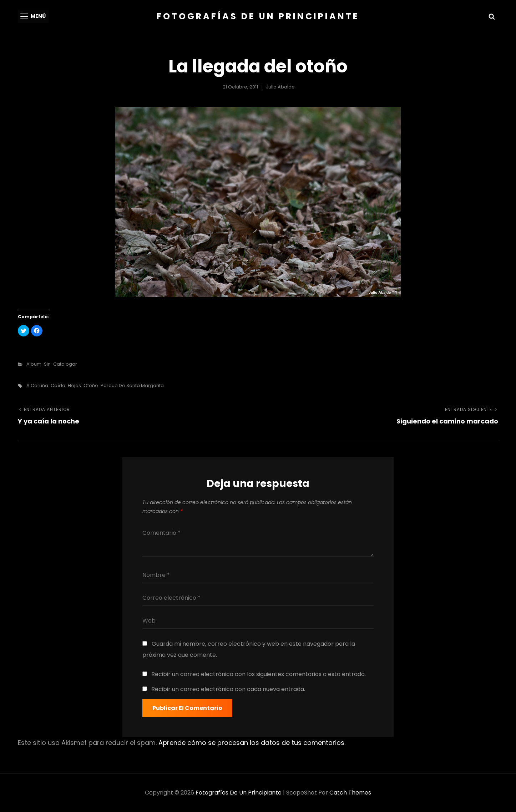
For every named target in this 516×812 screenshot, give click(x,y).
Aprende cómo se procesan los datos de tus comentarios (251, 743)
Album (34, 364)
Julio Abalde (280, 87)
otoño (91, 385)
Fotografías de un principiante (258, 16)
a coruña (37, 385)
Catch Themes (350, 793)
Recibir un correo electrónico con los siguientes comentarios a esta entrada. (259, 674)
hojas (74, 385)
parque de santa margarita (132, 385)
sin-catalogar (60, 364)
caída (58, 385)
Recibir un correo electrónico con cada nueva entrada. (228, 689)
